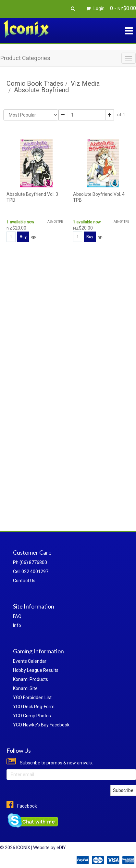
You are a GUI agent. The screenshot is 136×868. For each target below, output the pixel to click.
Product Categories (25, 58)
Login (94, 8)
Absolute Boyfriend (41, 90)
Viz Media (85, 83)
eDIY (61, 848)
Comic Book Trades (35, 83)
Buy (23, 237)
